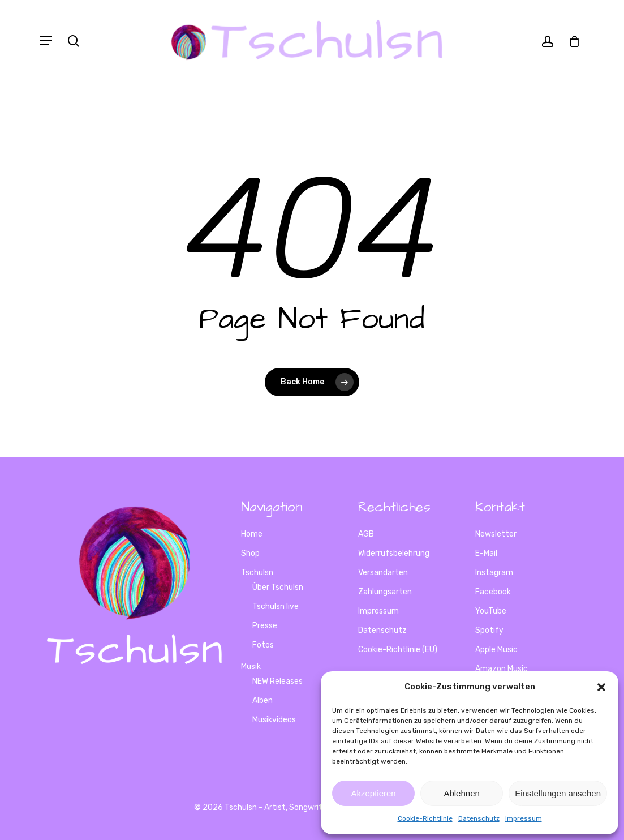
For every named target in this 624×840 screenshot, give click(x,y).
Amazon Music (502, 669)
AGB (366, 534)
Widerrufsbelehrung (394, 553)
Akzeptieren (373, 793)
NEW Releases (277, 681)
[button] (601, 687)
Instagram (494, 573)
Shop (250, 553)
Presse (265, 626)
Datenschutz (479, 818)
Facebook (493, 592)
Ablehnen (461, 793)
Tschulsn (257, 573)
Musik (251, 667)
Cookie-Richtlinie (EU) (398, 650)
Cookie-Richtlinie (425, 818)
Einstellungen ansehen (558, 793)
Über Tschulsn (278, 587)
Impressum (524, 818)
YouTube (491, 611)
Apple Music (496, 650)
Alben (262, 700)
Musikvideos (274, 720)
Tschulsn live (276, 607)
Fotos (263, 645)
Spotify (489, 630)
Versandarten (383, 573)
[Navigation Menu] (46, 41)
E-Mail (486, 553)
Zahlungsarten (385, 592)
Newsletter (496, 534)
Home (252, 534)
